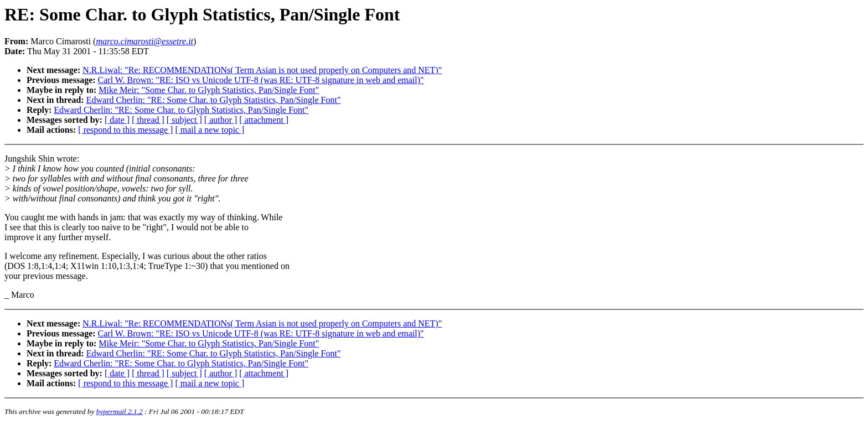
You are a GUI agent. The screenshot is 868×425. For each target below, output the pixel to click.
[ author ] (221, 120)
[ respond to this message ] (125, 130)
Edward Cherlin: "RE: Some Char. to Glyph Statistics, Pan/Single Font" (214, 100)
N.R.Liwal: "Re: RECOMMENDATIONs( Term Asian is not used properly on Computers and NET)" (262, 70)
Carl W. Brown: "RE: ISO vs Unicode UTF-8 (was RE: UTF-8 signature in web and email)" (261, 80)
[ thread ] (148, 120)
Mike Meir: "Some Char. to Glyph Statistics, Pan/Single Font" (209, 90)
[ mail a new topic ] (210, 130)
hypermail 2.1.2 (120, 411)
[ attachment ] (264, 120)
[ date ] (117, 120)
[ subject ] (184, 120)
